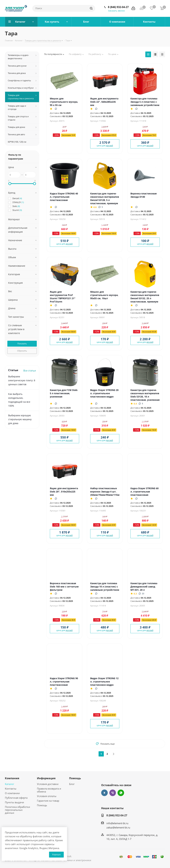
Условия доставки (48, 784)
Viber (113, 793)
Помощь (42, 805)
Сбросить (22, 351)
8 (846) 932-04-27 (118, 7)
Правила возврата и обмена (49, 790)
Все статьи (30, 370)
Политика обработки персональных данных (17, 810)
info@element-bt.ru (117, 823)
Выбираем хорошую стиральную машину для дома (20, 419)
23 (141, 593)
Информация (46, 778)
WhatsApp (121, 793)
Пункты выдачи (14, 802)
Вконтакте (104, 793)
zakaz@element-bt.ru (118, 827)
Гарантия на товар (48, 801)
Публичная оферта (16, 798)
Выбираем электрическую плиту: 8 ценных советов (22, 380)
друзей (109, 146)
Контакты (11, 789)
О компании (12, 793)
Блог (72, 784)
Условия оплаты (47, 796)
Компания (12, 778)
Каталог (9, 784)
